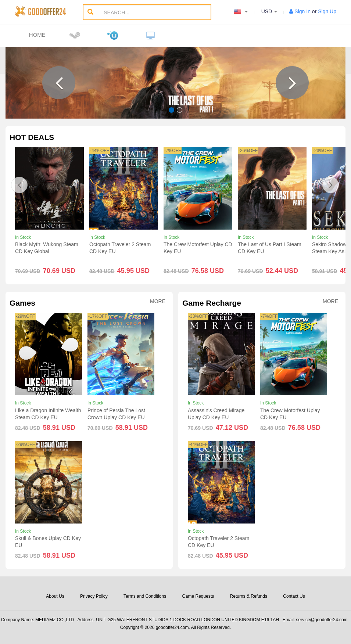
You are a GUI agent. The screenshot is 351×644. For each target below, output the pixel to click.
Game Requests (198, 596)
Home (37, 35)
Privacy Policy (94, 596)
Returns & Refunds (249, 596)
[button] (59, 83)
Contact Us (294, 596)
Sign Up (327, 11)
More (158, 301)
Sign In (302, 11)
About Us (55, 596)
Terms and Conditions (145, 596)
